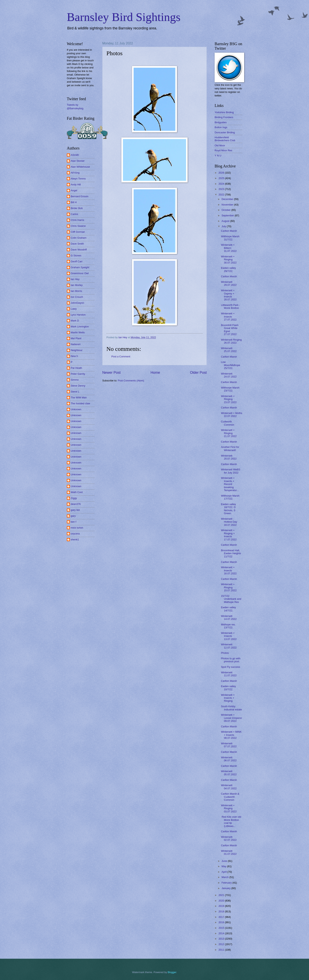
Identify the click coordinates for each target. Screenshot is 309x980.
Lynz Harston (78, 315)
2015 (222, 928)
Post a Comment (121, 356)
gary (73, 516)
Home (155, 373)
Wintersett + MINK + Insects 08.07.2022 (231, 735)
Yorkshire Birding (224, 112)
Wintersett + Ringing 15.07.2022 (229, 587)
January (226, 888)
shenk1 (75, 540)
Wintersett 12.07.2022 (229, 646)
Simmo (75, 380)
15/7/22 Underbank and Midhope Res (231, 599)
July (224, 226)
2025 (222, 178)
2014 (222, 933)
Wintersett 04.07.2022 (229, 787)
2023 (222, 189)
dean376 (76, 504)
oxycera (75, 534)
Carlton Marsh (229, 231)
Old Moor (220, 145)
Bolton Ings (221, 127)
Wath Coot (77, 492)
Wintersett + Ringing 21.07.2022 (229, 433)
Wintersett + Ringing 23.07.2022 (229, 399)
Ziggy (74, 498)
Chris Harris (77, 220)
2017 (222, 917)
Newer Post (111, 373)
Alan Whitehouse (80, 167)
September (228, 215)
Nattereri (76, 344)
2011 (222, 950)
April (224, 872)
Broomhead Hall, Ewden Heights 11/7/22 (231, 553)
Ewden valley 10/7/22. (228, 688)
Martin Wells (78, 332)
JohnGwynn (77, 303)
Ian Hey (75, 279)
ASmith (75, 155)
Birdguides (221, 122)
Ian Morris (76, 291)
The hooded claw (80, 403)
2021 (222, 895)
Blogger (172, 972)
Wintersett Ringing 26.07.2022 (231, 341)
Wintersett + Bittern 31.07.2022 (229, 248)
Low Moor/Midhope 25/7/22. (230, 365)
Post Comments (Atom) (131, 381)
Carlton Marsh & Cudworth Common (230, 797)
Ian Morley (77, 285)
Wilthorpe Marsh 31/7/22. (230, 238)
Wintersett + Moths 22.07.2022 (232, 415)
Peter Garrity (78, 374)
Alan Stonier (78, 161)
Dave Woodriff (79, 250)
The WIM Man (79, 398)
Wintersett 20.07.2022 (229, 457)
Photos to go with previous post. (231, 660)
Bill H (74, 202)
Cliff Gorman (78, 232)
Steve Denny (78, 386)
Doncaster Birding (225, 132)
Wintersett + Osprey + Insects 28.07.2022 (229, 295)
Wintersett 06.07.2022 (229, 759)
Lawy (74, 309)
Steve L (75, 392)
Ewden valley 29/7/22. (228, 269)
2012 (222, 944)
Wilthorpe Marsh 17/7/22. (230, 497)
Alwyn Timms (78, 179)
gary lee (75, 510)
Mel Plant (76, 338)
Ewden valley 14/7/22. (228, 609)
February (227, 883)
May (224, 866)
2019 (222, 906)
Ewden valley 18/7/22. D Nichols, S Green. (228, 509)
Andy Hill (76, 185)
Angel (74, 190)
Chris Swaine (78, 226)
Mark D (75, 321)
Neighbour (77, 350)
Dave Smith (77, 244)
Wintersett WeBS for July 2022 (231, 471)
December (228, 199)
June (225, 861)
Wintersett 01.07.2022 (229, 852)
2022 (222, 195)
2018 (222, 911)
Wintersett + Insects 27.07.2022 (229, 317)
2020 (222, 901)
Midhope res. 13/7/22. (228, 626)
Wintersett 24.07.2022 (229, 375)
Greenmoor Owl (80, 273)
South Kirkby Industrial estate (231, 708)
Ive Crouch (77, 297)
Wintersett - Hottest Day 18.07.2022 (229, 522)
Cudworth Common (228, 423)
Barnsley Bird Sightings (124, 17)
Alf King (75, 173)
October (226, 210)
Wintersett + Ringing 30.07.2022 (229, 260)
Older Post (198, 373)
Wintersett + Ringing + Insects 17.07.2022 (229, 535)
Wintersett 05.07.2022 (229, 773)
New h (74, 356)
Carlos (74, 214)
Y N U (218, 156)
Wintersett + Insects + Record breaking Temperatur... (230, 484)
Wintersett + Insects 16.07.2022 (229, 570)
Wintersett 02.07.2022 (229, 838)
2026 (222, 173)
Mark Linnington (80, 327)
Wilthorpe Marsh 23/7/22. (230, 389)
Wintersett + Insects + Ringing (228, 698)
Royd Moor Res (223, 150)
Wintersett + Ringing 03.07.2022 (229, 808)
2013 (222, 939)
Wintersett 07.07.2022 (229, 745)
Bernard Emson (80, 196)
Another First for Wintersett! (230, 448)
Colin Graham (79, 238)
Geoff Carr (77, 261)
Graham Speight (80, 267)
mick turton (77, 528)
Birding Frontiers (224, 117)
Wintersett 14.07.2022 (229, 618)
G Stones (76, 256)
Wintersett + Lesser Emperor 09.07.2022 (231, 718)
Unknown (76, 409)
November (228, 205)
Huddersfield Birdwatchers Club (225, 139)
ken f (74, 522)
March (225, 877)
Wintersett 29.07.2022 (229, 283)
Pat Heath (76, 368)
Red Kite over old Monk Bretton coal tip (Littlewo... (231, 821)
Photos (225, 653)
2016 (222, 922)
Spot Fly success (230, 667)
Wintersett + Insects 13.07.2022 (229, 636)
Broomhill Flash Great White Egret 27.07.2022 (230, 330)
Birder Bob (77, 208)
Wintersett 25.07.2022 (229, 350)
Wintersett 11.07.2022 (229, 674)
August (226, 221)
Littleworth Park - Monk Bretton (230, 306)
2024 (222, 184)
